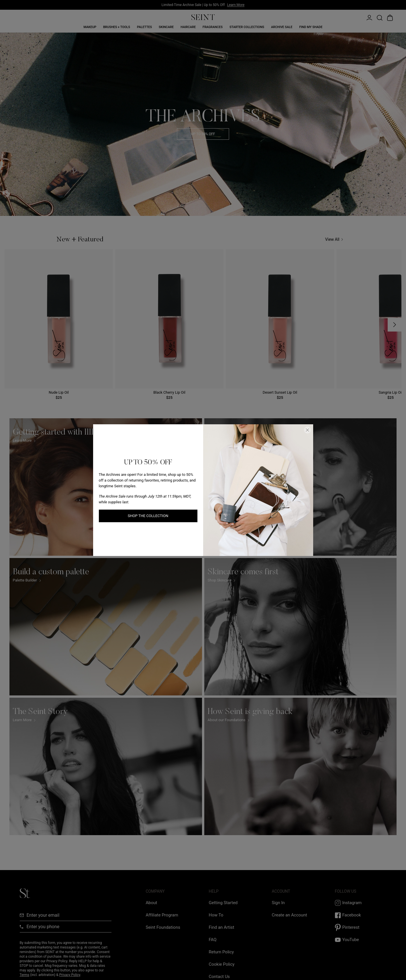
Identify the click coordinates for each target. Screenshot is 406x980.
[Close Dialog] (307, 430)
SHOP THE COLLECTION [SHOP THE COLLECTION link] (148, 516)
